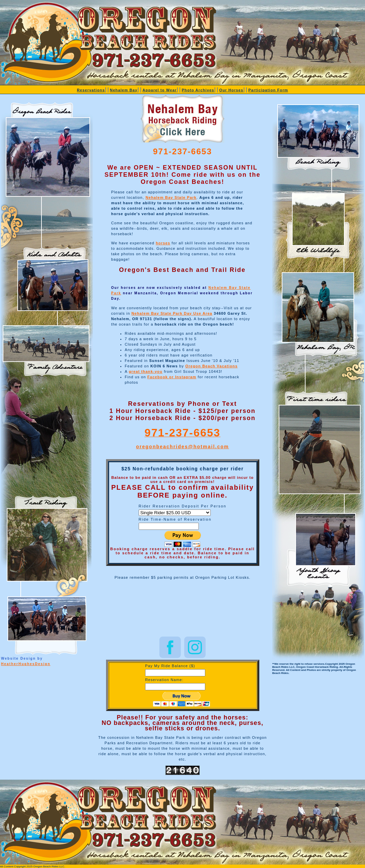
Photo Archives (198, 90)
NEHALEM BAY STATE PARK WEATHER (182, 609)
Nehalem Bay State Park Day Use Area (172, 313)
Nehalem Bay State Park (171, 197)
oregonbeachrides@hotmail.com (182, 447)
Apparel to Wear (160, 90)
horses (163, 243)
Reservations (91, 90)
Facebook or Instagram (172, 377)
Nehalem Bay (124, 90)
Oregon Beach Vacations (211, 366)
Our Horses (231, 90)
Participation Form (268, 90)
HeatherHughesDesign (26, 664)
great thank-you (146, 371)
